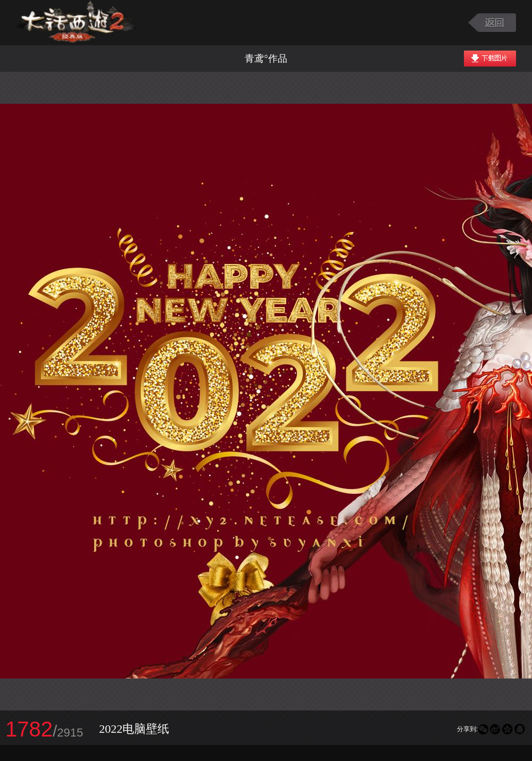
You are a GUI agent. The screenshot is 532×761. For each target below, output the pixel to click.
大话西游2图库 (76, 23)
